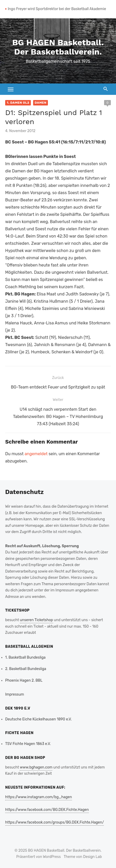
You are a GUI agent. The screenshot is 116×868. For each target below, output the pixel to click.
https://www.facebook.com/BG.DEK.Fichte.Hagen (47, 810)
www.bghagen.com (36, 767)
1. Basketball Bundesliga (25, 657)
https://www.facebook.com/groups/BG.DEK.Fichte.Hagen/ (55, 822)
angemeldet (36, 454)
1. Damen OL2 (18, 103)
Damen (41, 103)
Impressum (15, 694)
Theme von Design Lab (83, 857)
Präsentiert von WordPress (39, 857)
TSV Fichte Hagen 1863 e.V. (28, 744)
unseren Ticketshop (37, 620)
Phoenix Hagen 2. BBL (24, 680)
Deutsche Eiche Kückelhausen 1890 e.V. (38, 719)
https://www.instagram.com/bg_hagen (39, 797)
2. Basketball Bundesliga (26, 669)
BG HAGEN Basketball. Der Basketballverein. (58, 47)
